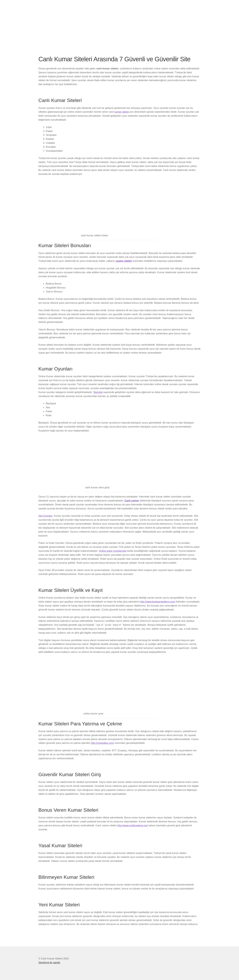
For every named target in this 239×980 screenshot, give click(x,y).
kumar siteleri (122, 112)
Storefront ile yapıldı (49, 963)
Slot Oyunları (45, 516)
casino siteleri (124, 261)
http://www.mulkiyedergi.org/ (133, 825)
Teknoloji (98, 392)
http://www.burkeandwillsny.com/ (158, 602)
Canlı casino (131, 501)
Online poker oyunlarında (113, 551)
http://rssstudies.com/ (102, 743)
